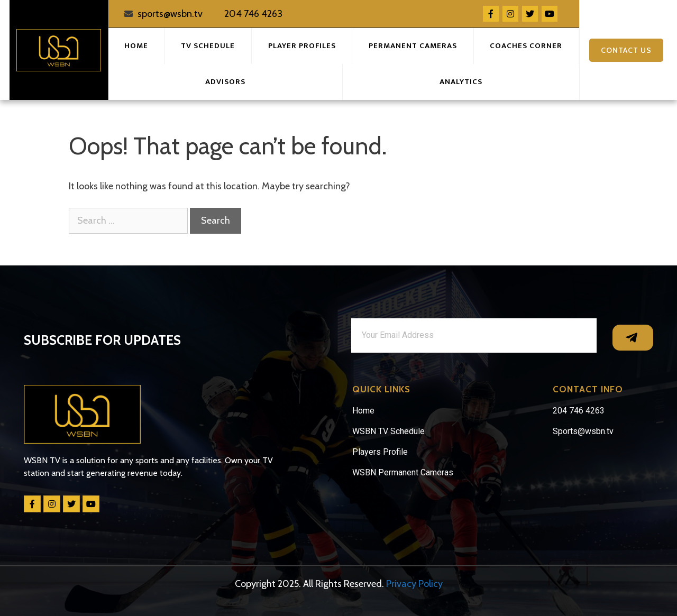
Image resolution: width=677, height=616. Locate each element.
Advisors (225, 82)
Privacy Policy (414, 584)
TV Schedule (208, 46)
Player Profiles (302, 46)
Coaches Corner (526, 46)
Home (136, 46)
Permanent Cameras (413, 46)
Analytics (461, 82)
